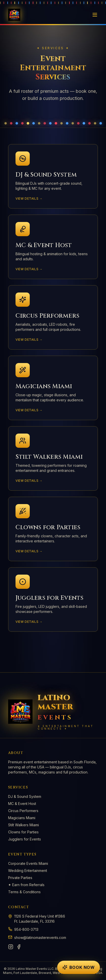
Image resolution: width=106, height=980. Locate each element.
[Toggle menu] (95, 15)
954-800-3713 (26, 929)
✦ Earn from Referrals (26, 885)
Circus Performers (23, 811)
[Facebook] (19, 947)
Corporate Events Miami (28, 863)
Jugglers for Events (25, 839)
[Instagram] (11, 947)
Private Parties (20, 878)
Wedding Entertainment (28, 871)
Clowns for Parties (23, 832)
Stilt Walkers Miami (24, 825)
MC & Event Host (22, 804)
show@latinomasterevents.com (40, 938)
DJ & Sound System (25, 796)
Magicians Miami (22, 818)
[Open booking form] (79, 967)
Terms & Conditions (24, 892)
